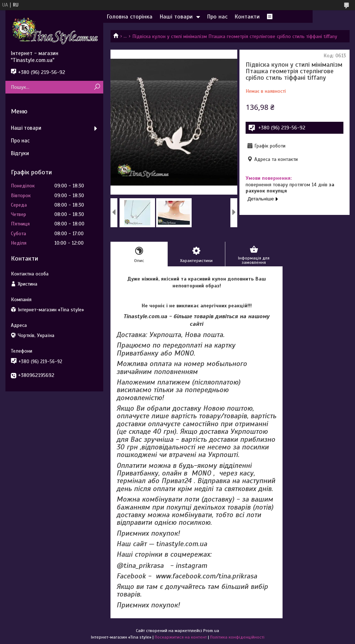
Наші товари (176, 17)
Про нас (217, 17)
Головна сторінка (130, 17)
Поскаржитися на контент (181, 637)
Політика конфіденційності (237, 637)
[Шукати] (97, 87)
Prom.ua (211, 631)
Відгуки (20, 153)
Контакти (247, 17)
